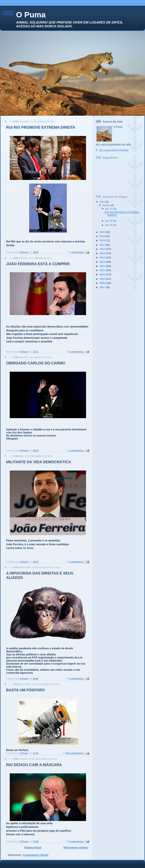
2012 (102, 266)
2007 (102, 287)
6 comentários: (77, 841)
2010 (102, 275)
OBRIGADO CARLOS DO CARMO (36, 363)
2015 (102, 253)
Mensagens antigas (76, 848)
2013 (102, 262)
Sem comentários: (75, 753)
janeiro (107, 205)
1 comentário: (77, 252)
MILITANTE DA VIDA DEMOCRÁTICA (39, 462)
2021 (102, 202)
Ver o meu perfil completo (114, 150)
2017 (102, 245)
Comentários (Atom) (36, 855)
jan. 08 (109, 221)
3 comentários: (77, 352)
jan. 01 (109, 225)
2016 (102, 249)
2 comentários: (77, 450)
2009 (102, 279)
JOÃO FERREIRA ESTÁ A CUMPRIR (38, 264)
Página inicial (33, 848)
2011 (102, 270)
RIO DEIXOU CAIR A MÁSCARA (34, 765)
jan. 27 (109, 209)
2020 (102, 232)
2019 (102, 236)
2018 (102, 241)
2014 (102, 258)
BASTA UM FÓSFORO (26, 690)
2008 (102, 283)
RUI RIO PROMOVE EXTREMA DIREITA (41, 127)
